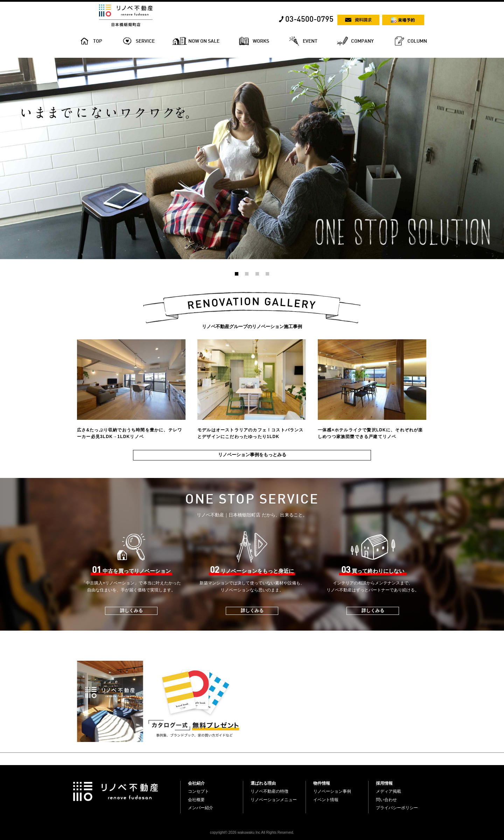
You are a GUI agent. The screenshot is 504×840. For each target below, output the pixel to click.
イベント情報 (326, 800)
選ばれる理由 (263, 783)
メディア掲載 (388, 791)
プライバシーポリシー (397, 808)
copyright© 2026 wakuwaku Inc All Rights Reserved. (252, 832)
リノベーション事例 (332, 791)
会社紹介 (196, 783)
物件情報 (322, 783)
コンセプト (198, 791)
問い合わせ (386, 800)
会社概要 (196, 800)
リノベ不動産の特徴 (269, 791)
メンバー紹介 (201, 808)
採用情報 (384, 783)
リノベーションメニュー (274, 800)
